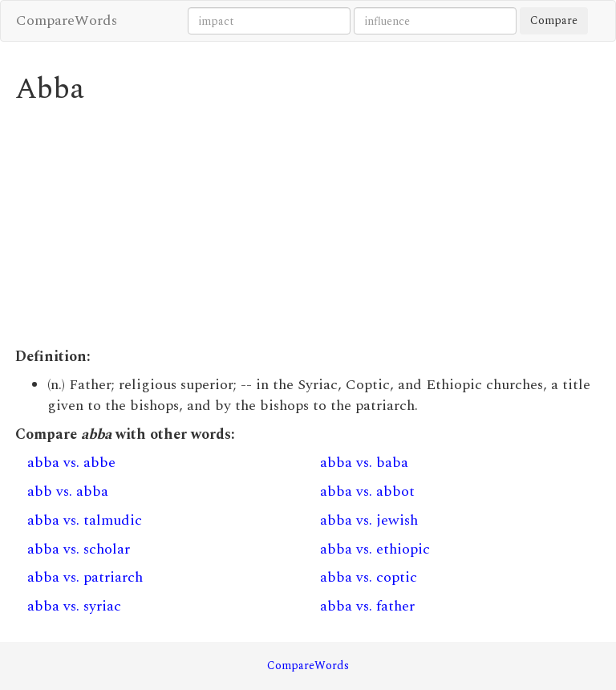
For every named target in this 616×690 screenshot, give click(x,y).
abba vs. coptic (369, 577)
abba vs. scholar (79, 549)
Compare (554, 20)
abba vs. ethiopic (375, 549)
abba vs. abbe (71, 463)
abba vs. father (367, 606)
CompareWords (67, 20)
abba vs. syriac (74, 606)
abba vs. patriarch (85, 577)
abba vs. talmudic (85, 520)
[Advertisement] (308, 226)
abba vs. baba (364, 463)
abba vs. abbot (367, 491)
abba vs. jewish (369, 520)
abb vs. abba (68, 491)
